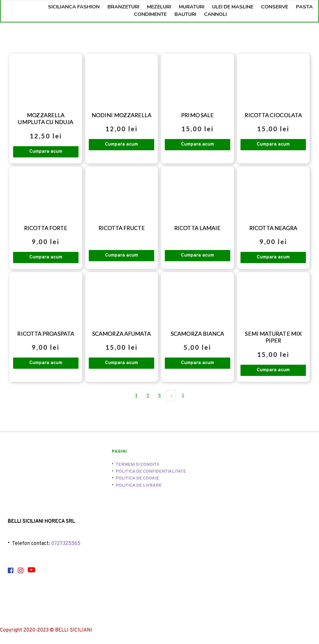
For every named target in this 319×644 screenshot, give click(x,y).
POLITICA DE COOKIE (137, 480)
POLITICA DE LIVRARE (139, 487)
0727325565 (66, 545)
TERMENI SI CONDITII (137, 466)
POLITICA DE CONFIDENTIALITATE (151, 473)
